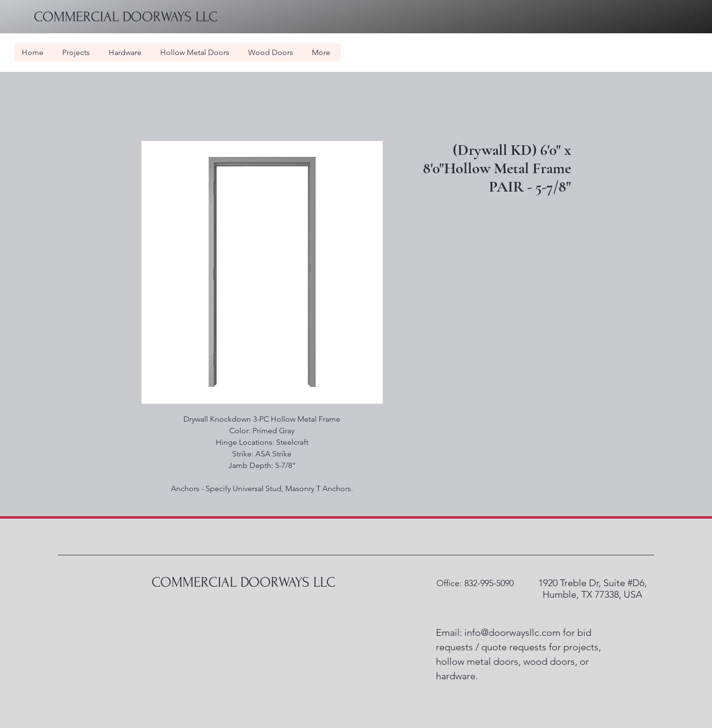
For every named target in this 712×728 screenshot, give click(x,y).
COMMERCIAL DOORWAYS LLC (244, 582)
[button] (692, 15)
